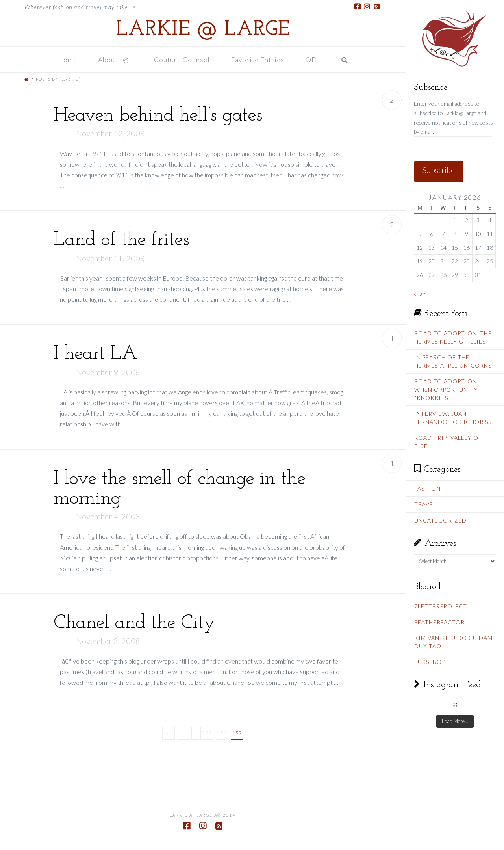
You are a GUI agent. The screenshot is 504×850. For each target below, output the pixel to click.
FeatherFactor (439, 622)
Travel (425, 504)
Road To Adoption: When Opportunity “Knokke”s (446, 390)
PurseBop (430, 662)
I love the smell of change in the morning (179, 489)
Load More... (455, 721)
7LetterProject (441, 606)
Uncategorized (440, 520)
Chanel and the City (134, 623)
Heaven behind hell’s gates (158, 116)
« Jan (420, 294)
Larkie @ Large (203, 30)
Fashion (427, 488)
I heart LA (95, 354)
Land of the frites (121, 240)
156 (222, 733)
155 (207, 733)
